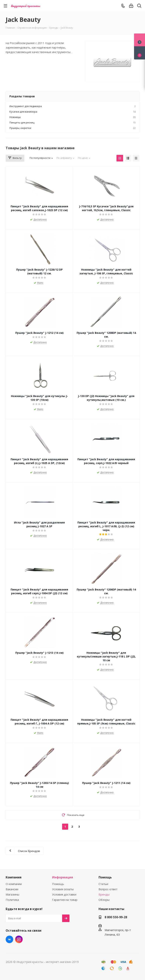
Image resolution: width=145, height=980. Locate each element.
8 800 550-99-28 (116, 917)
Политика (12, 900)
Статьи (103, 884)
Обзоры (104, 900)
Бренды (104, 894)
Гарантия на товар (65, 900)
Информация (63, 877)
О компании (14, 884)
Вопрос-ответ (108, 889)
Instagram (19, 939)
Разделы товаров (22, 96)
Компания (14, 877)
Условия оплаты (63, 889)
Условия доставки (64, 894)
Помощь (58, 884)
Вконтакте (9, 939)
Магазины (12, 894)
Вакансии (12, 889)
